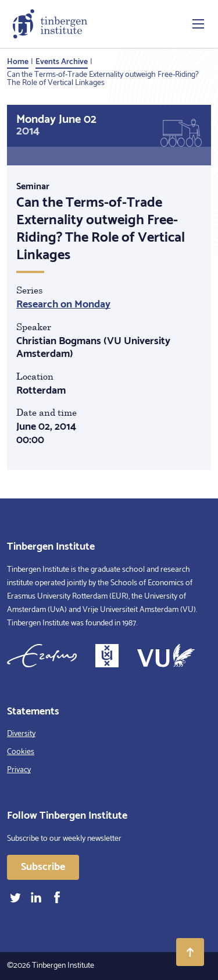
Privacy (19, 770)
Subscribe (43, 867)
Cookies (21, 752)
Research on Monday (63, 305)
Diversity (21, 734)
